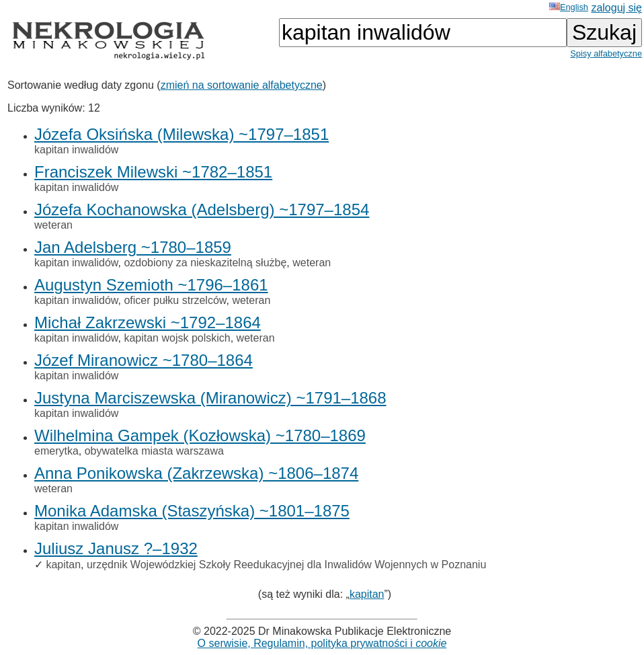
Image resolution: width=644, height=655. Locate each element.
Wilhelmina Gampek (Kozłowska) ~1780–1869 (200, 435)
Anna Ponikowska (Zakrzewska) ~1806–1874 (196, 473)
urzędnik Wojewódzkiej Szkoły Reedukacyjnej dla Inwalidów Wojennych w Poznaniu (286, 565)
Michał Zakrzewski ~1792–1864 (148, 322)
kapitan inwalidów (76, 150)
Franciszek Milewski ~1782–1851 (153, 172)
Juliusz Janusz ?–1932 (116, 548)
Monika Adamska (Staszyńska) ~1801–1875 (192, 511)
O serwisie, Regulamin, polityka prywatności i (322, 643)
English (569, 7)
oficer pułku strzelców (175, 300)
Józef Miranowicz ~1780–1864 (144, 360)
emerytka (56, 451)
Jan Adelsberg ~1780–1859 (133, 247)
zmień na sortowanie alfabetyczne (242, 85)
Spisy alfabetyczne (606, 53)
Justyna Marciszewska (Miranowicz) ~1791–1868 (210, 398)
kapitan (63, 565)
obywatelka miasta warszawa (154, 451)
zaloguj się (616, 8)
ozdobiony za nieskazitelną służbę (205, 263)
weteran (53, 225)
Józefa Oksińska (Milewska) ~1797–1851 (182, 134)
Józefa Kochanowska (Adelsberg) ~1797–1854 (202, 209)
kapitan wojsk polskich (177, 338)
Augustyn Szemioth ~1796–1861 (151, 285)
